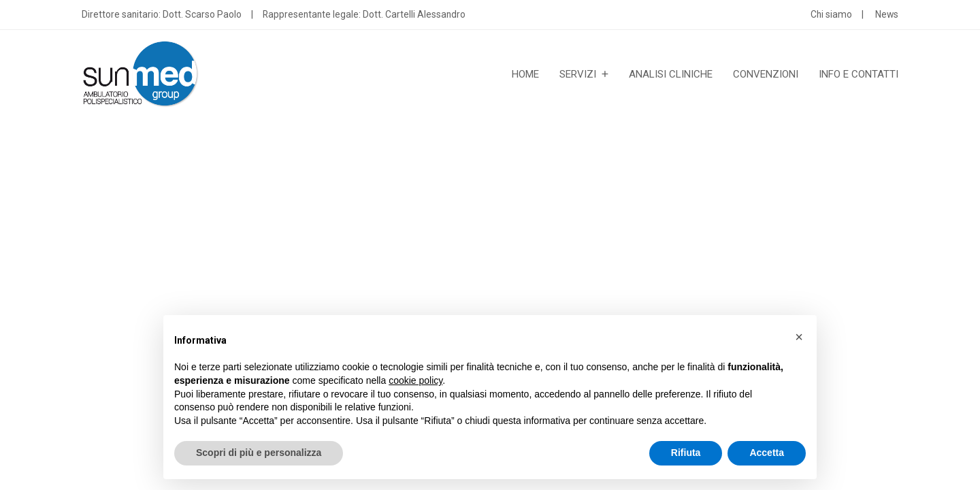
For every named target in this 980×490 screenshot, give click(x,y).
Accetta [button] (767, 453)
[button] (799, 337)
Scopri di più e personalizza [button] (259, 453)
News (887, 14)
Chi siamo (831, 14)
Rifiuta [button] (686, 453)
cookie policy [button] (415, 380)
